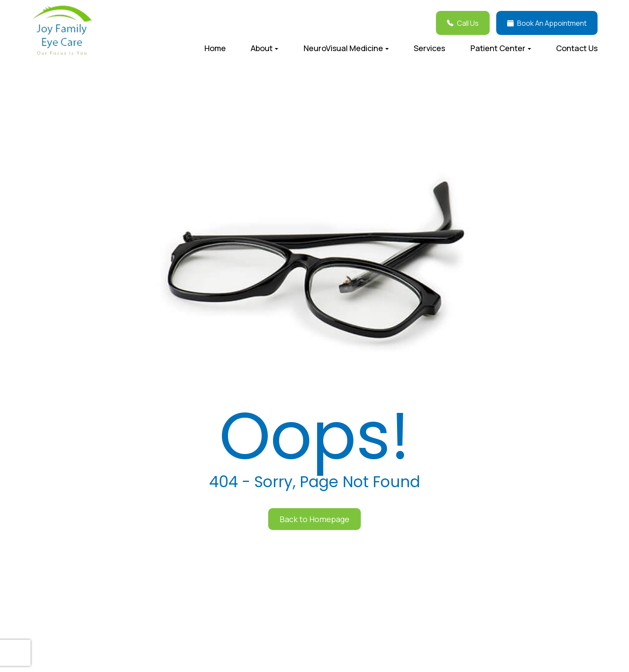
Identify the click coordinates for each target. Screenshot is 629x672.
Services (429, 48)
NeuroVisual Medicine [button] (346, 48)
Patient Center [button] (501, 48)
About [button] (264, 48)
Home (215, 48)
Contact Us (577, 48)
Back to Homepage (314, 519)
